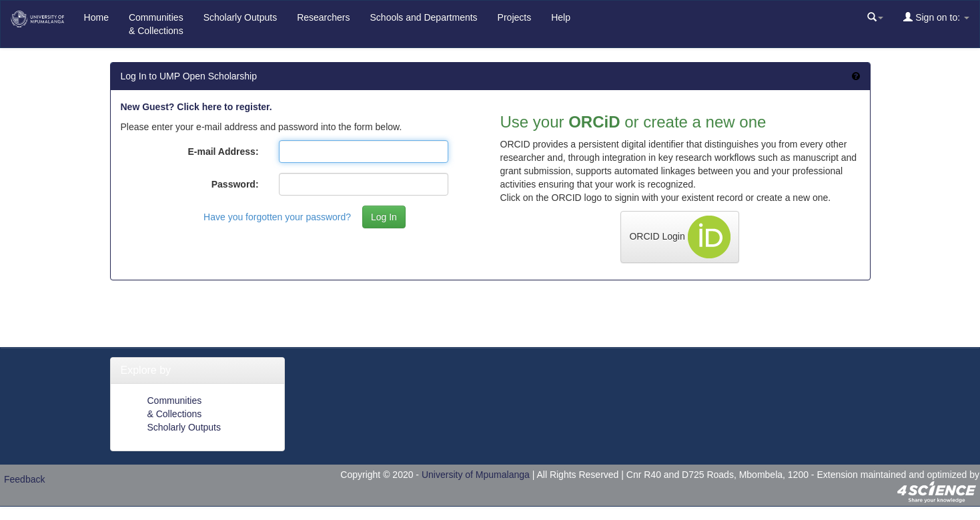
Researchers (323, 17)
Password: (235, 184)
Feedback (24, 479)
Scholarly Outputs (240, 17)
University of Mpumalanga (476, 475)
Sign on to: (936, 17)
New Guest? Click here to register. (196, 107)
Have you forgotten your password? (277, 217)
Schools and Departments (424, 17)
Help (561, 17)
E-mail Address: (223, 152)
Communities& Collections (156, 24)
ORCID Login (679, 237)
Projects (515, 17)
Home (96, 17)
